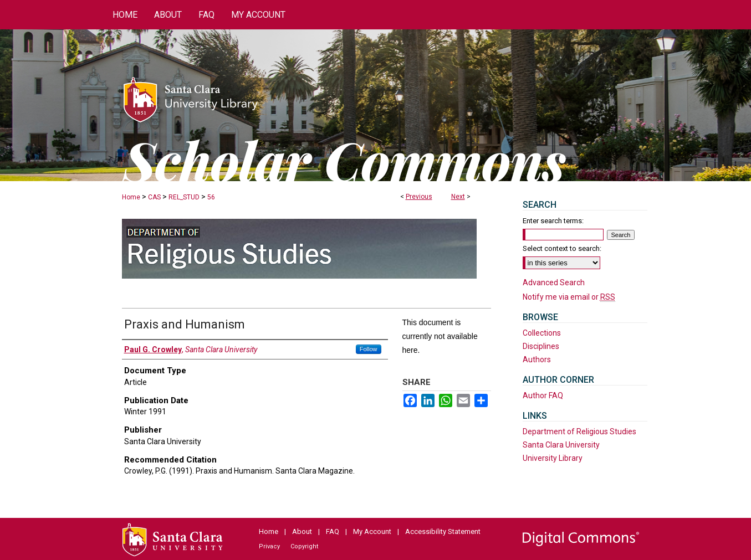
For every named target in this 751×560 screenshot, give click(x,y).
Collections (542, 333)
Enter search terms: (553, 221)
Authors (537, 359)
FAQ (333, 531)
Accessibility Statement (443, 531)
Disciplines (541, 346)
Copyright (304, 546)
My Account (372, 531)
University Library (553, 458)
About (302, 531)
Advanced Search (554, 282)
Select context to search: (562, 248)
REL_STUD (184, 197)
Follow (369, 349)
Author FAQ (543, 395)
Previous (419, 197)
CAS (154, 197)
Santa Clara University (561, 445)
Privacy (269, 546)
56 (211, 197)
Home (131, 197)
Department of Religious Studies (579, 431)
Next (458, 197)
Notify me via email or (569, 297)
